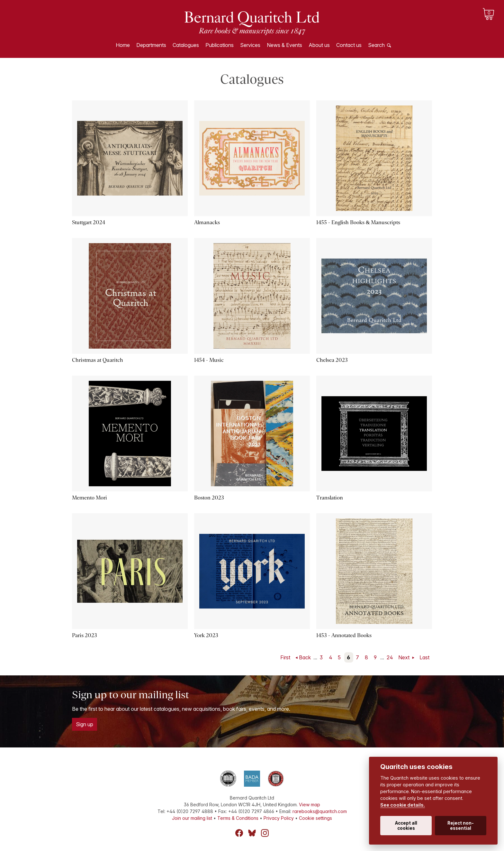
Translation (330, 498)
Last (424, 657)
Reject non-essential (461, 826)
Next (405, 657)
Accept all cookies (406, 826)
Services (250, 45)
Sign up (85, 724)
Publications (220, 45)
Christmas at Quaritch (98, 360)
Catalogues (186, 45)
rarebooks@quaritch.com (320, 811)
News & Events (284, 45)
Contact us (349, 45)
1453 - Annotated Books (344, 635)
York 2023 (206, 635)
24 (390, 657)
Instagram (265, 833)
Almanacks (207, 222)
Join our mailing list (192, 818)
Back (305, 657)
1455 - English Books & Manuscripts (358, 222)
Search (376, 45)
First (285, 657)
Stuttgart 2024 (89, 222)
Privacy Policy (279, 818)
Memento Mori (90, 498)
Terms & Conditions (238, 818)
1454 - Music (209, 360)
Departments (151, 45)
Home (123, 45)
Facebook (239, 833)
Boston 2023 (209, 498)
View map (310, 805)
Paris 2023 (85, 635)
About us (319, 45)
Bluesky (252, 833)
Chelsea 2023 (332, 360)
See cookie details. (403, 805)
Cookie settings (315, 818)
